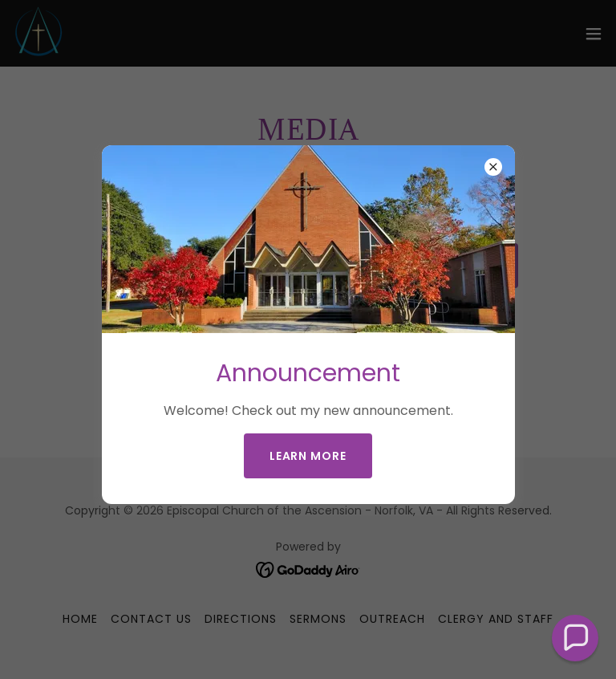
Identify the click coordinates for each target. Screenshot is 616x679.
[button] (575, 638)
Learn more (308, 456)
